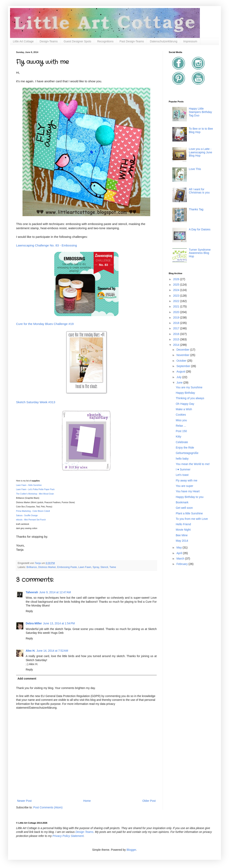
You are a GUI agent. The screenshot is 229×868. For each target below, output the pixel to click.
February (182, 564)
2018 (177, 323)
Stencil (104, 567)
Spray (96, 567)
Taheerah (32, 592)
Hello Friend (183, 524)
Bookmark (182, 502)
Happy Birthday (185, 393)
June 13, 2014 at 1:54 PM (59, 623)
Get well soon (184, 508)
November (183, 355)
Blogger (131, 850)
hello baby (182, 459)
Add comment (27, 679)
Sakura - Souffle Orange (27, 515)
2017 (177, 328)
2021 (177, 306)
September (184, 366)
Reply (29, 611)
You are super (185, 486)
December (183, 350)
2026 (177, 279)
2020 (177, 312)
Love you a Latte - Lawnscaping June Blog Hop (200, 152)
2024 (177, 290)
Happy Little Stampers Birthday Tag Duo (200, 112)
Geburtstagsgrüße (187, 453)
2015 (177, 339)
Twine (113, 567)
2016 (177, 334)
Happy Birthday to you (190, 497)
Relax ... (181, 426)
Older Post (149, 801)
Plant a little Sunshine (189, 513)
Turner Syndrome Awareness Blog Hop (200, 253)
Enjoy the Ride (185, 448)
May (179, 547)
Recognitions (105, 41)
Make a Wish (184, 409)
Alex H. (30, 651)
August (181, 371)
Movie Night (183, 530)
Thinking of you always (190, 398)
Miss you (181, 420)
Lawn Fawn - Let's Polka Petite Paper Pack (35, 489)
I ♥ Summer (183, 469)
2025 (177, 285)
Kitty (178, 437)
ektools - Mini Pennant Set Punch (31, 520)
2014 (177, 345)
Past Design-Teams (132, 41)
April (180, 553)
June (180, 383)
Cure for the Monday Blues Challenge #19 (45, 324)
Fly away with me (187, 480)
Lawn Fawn (85, 567)
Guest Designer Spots (77, 41)
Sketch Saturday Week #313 (36, 402)
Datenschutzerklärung (164, 41)
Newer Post (24, 801)
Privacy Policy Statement (68, 836)
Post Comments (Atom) (48, 807)
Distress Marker (47, 567)
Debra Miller (34, 623)
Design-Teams (49, 41)
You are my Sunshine (189, 387)
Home (87, 801)
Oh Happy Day (185, 404)
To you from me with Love (192, 519)
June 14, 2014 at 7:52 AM (52, 651)
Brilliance (32, 567)
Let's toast (182, 475)
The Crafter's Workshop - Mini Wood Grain (35, 494)
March (181, 559)
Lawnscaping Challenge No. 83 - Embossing (47, 245)
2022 (177, 301)
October (182, 361)
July (179, 377)
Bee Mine (182, 535)
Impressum (190, 41)
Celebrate (182, 442)
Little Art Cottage (23, 41)
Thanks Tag (196, 209)
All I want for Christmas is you (199, 191)
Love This (195, 169)
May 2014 (182, 541)
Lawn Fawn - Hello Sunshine (29, 485)
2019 (177, 317)
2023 (177, 296)
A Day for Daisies (200, 229)
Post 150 (181, 431)
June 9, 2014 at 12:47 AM (55, 592)
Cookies (181, 415)
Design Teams (84, 832)
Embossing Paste (67, 567)
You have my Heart (188, 491)
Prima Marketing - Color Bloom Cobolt (33, 511)
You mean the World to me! (193, 464)
